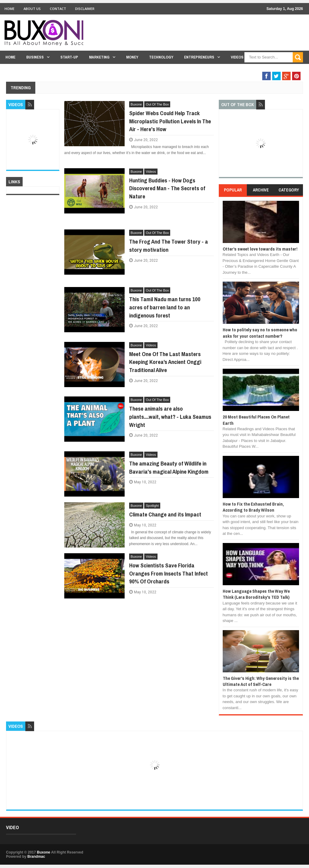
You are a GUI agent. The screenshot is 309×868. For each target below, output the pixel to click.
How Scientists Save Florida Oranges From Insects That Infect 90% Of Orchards (169, 573)
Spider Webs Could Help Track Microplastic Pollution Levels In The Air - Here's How (170, 121)
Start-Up (69, 57)
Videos (237, 57)
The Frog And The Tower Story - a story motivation (169, 246)
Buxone (136, 104)
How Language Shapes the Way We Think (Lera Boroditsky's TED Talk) (256, 594)
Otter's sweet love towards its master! (260, 249)
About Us (32, 9)
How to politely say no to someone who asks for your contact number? (260, 333)
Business (35, 57)
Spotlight (152, 506)
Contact (58, 9)
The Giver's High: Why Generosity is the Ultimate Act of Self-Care (261, 681)
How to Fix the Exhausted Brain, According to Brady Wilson (253, 507)
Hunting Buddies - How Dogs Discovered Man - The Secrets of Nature (167, 188)
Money (132, 57)
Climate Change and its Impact (165, 514)
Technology (161, 57)
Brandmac (36, 857)
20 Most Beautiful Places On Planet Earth (256, 420)
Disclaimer (85, 9)
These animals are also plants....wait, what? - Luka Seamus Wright (170, 417)
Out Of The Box (269, 69)
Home (10, 9)
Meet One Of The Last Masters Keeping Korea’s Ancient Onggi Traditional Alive (165, 362)
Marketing (99, 57)
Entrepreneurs (199, 57)
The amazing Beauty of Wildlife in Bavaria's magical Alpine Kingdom (169, 467)
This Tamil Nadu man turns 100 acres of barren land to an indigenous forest (165, 307)
